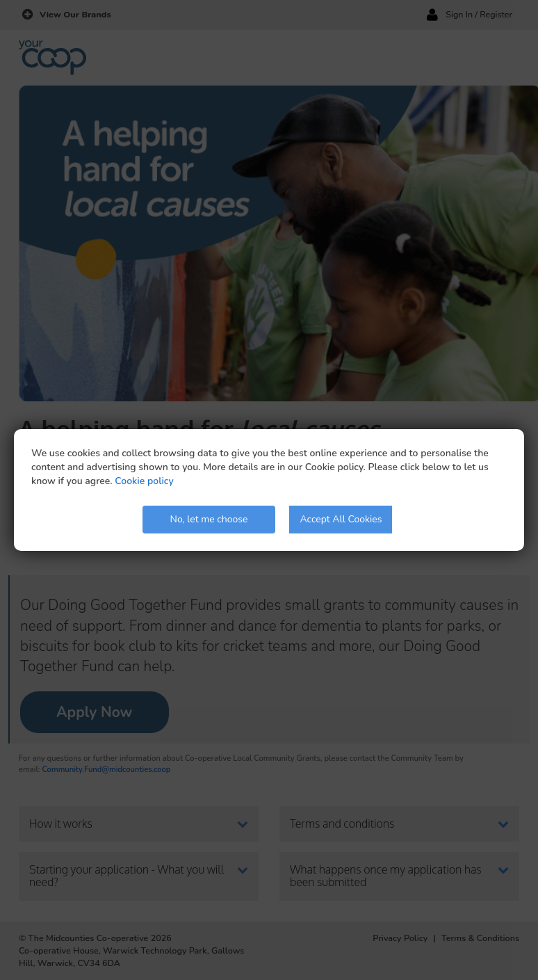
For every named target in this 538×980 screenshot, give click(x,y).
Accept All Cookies (341, 519)
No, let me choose (209, 519)
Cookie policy (144, 481)
